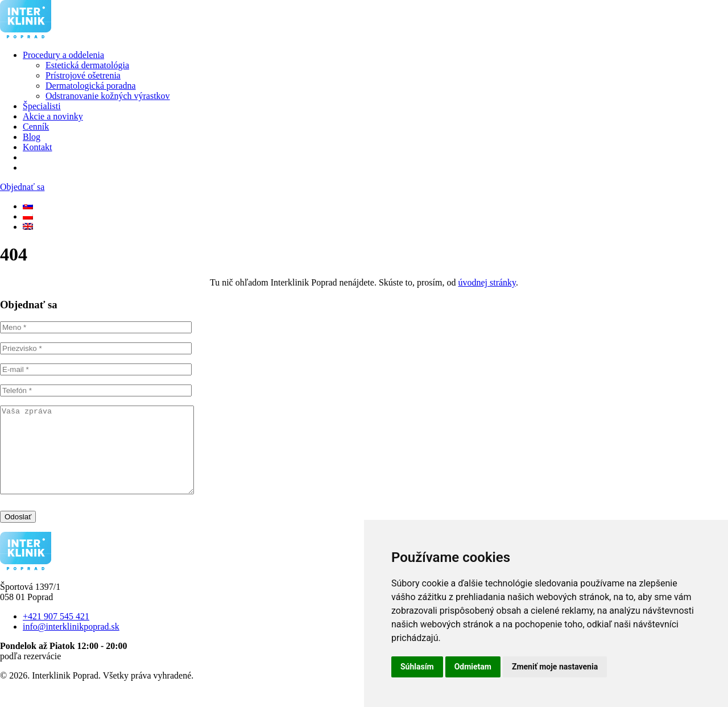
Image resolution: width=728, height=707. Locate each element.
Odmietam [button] (473, 667)
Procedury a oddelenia (63, 55)
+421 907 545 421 (56, 633)
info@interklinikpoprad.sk (71, 644)
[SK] (28, 206)
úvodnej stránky (487, 282)
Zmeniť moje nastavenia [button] (555, 667)
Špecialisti (42, 106)
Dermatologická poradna (91, 86)
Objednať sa (22, 187)
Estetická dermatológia (87, 65)
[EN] (28, 227)
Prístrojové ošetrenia (83, 75)
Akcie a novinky (53, 116)
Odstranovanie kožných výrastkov (108, 96)
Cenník (36, 127)
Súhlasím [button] (417, 667)
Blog (32, 137)
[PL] (28, 216)
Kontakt (38, 147)
